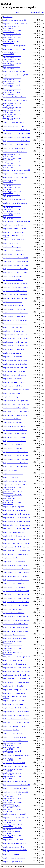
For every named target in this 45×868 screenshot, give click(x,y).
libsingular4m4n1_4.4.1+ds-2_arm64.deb (15, 346)
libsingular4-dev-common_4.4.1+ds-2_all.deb (17, 390)
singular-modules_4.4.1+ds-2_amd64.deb (15, 459)
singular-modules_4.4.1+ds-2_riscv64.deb (16, 265)
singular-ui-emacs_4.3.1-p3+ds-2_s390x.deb (16, 712)
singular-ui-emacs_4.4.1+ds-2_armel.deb (15, 364)
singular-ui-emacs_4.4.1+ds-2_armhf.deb (15, 313)
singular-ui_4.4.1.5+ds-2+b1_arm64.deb (15, 177)
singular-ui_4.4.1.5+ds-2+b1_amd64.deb (15, 101)
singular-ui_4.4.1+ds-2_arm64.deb (13, 331)
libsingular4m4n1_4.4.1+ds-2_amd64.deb (16, 463)
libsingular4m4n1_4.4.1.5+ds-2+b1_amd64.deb (12, 115)
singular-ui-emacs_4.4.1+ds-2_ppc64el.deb (16, 404)
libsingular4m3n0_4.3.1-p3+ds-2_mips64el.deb (13, 499)
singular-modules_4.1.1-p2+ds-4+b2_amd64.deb (12, 803)
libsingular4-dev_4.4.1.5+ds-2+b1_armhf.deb (17, 221)
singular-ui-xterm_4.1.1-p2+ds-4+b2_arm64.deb (13, 821)
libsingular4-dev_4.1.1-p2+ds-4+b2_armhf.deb (12, 759)
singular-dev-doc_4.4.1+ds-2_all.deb (14, 382)
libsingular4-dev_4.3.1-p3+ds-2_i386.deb (15, 631)
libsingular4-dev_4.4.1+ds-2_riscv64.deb (15, 273)
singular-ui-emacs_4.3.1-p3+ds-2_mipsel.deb (17, 518)
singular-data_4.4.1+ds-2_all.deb (13, 386)
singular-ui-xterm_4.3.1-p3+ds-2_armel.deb (16, 591)
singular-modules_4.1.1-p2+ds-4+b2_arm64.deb (12, 829)
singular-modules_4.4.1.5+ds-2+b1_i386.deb (16, 137)
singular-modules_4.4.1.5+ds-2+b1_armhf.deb (12, 214)
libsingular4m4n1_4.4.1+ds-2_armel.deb (15, 371)
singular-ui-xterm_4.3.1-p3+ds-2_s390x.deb (16, 708)
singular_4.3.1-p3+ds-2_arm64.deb (14, 532)
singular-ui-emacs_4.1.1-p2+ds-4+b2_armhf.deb (13, 748)
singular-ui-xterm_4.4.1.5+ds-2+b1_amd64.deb (12, 104)
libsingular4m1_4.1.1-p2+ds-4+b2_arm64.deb (12, 832)
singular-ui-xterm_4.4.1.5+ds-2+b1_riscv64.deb (12, 27)
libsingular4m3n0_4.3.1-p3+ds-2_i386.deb (16, 627)
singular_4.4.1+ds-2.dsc (10, 470)
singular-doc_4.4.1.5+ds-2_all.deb (13, 225)
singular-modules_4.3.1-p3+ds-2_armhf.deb (16, 573)
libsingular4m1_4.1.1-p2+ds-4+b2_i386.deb (16, 781)
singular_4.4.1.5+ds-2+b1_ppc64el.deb (15, 46)
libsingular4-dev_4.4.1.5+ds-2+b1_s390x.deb (17, 170)
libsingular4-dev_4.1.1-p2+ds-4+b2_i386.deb (17, 785)
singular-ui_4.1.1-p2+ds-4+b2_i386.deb (15, 767)
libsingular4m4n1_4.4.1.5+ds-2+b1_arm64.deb (12, 192)
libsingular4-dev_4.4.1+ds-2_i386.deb (14, 441)
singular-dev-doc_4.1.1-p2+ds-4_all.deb (15, 843)
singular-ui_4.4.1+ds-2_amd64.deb (14, 448)
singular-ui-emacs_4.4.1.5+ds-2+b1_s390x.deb (12, 159)
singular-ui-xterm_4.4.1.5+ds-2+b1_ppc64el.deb (12, 53)
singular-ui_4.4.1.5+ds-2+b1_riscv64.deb (15, 24)
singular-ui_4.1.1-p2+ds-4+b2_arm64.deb (16, 818)
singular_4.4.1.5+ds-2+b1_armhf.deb (14, 199)
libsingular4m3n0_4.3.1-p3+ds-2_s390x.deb (16, 719)
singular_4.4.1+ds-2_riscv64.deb (13, 251)
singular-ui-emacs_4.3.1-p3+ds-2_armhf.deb (16, 569)
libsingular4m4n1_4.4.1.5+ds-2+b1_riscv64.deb (12, 38)
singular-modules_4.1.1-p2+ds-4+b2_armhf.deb (12, 752)
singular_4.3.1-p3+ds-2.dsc (11, 730)
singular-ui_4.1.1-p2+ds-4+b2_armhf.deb (15, 741)
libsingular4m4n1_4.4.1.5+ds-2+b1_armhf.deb (12, 218)
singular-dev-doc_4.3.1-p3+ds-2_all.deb (15, 690)
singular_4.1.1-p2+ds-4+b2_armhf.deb (15, 737)
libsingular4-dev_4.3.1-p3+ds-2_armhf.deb (16, 580)
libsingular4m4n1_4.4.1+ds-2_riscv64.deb (16, 269)
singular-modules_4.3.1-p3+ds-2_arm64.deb (16, 547)
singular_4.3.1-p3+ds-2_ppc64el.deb (14, 635)
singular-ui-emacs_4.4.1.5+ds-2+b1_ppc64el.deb (12, 57)
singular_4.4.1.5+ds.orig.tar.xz (12, 247)
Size (42, 12)
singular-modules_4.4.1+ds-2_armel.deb (15, 368)
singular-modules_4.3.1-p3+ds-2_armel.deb (16, 598)
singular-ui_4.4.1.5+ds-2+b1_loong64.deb (16, 75)
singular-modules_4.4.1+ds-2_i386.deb (15, 434)
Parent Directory (8, 17)
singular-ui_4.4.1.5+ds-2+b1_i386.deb (15, 126)
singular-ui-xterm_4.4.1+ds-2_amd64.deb (16, 452)
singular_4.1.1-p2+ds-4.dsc (11, 854)
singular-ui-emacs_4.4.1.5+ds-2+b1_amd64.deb (12, 108)
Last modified (35, 12)
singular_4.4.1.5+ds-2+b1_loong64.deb (15, 71)
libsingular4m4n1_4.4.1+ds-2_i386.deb (15, 437)
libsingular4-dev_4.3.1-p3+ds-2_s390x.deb (16, 723)
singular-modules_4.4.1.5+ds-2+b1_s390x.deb (12, 163)
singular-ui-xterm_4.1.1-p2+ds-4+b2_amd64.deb (13, 796)
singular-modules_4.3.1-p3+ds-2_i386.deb (16, 624)
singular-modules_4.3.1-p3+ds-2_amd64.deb (16, 675)
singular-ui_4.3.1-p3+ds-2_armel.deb (14, 587)
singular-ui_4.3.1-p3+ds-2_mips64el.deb (15, 485)
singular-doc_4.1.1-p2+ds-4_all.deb (14, 840)
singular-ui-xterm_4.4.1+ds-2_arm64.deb (15, 335)
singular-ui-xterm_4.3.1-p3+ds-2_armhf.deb (16, 565)
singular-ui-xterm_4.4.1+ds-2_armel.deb (15, 360)
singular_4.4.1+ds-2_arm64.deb (13, 327)
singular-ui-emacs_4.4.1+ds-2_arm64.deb (16, 338)
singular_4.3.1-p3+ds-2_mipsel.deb (14, 507)
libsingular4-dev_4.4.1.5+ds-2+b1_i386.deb (16, 144)
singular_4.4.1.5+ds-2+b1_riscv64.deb (15, 20)
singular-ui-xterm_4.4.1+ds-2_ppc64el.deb (16, 401)
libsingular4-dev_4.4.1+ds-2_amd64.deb (15, 466)
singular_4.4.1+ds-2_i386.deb (12, 419)
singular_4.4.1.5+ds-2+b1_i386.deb (14, 123)
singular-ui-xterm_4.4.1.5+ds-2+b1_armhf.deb (12, 207)
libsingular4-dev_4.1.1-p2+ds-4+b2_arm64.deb (12, 836)
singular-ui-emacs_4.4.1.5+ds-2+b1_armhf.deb (12, 210)
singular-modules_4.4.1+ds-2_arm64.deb (15, 342)
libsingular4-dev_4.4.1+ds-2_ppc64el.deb (16, 415)
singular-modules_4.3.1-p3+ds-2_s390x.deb (16, 715)
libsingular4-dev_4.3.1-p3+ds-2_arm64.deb (16, 554)
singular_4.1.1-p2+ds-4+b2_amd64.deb (15, 788)
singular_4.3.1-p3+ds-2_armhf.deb (13, 558)
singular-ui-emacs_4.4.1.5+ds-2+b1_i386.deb (17, 134)
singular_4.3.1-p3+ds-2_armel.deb (13, 584)
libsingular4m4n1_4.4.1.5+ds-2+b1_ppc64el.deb (12, 64)
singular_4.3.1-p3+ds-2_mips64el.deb (14, 481)
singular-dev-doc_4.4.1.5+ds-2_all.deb (15, 229)
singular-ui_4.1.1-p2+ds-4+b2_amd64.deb (16, 792)
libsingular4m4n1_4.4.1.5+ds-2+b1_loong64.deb (12, 90)
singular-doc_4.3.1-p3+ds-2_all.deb (14, 686)
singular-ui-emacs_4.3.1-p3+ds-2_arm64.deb (16, 543)
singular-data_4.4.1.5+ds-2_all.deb (13, 232)
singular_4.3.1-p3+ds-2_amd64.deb (14, 660)
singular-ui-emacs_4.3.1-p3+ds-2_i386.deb (16, 620)
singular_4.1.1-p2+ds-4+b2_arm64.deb (15, 814)
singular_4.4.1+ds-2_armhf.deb (12, 302)
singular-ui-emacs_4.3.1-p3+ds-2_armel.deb (16, 595)
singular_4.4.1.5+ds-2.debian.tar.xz (14, 240)
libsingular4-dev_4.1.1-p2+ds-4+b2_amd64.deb (12, 810)
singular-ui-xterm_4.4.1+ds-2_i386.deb (15, 426)
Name (17, 12)
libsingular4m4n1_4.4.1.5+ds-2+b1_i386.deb (17, 141)
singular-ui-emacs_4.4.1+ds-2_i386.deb (15, 430)
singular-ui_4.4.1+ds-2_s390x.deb (13, 280)
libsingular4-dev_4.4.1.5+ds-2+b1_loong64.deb (12, 93)
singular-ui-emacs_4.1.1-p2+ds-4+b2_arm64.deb (13, 825)
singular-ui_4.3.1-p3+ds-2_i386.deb (14, 613)
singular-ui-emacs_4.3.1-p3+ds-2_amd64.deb (17, 671)
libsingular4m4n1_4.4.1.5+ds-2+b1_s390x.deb (12, 166)
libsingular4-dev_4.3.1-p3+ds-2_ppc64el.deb (17, 657)
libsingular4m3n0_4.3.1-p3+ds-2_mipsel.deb (17, 525)
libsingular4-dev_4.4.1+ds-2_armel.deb (15, 375)
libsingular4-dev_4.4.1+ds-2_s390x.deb (15, 298)
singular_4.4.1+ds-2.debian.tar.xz (13, 474)
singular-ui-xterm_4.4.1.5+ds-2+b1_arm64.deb (12, 181)
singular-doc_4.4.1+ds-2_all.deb (13, 379)
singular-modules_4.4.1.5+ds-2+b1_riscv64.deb (12, 35)
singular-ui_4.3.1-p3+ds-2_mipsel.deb (14, 510)
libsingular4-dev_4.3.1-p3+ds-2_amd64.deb (16, 682)
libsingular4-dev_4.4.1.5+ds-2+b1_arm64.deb (12, 196)
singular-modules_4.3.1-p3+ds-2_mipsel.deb (16, 521)
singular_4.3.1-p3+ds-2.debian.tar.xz (14, 726)
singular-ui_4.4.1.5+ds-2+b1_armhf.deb (15, 203)
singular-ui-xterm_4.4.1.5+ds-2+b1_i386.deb (17, 130)
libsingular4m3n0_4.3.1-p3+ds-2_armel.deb (16, 602)
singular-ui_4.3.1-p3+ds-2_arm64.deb (14, 536)
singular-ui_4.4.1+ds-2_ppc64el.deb (14, 397)
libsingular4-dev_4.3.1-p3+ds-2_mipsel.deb (16, 529)
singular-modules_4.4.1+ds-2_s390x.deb (15, 291)
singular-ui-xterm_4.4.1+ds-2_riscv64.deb (16, 258)
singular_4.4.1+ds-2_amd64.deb (13, 445)
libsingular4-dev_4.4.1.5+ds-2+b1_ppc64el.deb (12, 68)
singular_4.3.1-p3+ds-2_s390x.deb (13, 701)
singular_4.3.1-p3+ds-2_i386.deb (13, 609)
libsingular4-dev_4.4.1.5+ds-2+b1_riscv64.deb (12, 42)
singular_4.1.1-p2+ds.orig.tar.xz (13, 862)
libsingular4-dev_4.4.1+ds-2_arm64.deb (15, 349)
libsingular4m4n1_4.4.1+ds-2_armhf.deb (15, 320)
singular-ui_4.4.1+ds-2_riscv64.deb (14, 254)
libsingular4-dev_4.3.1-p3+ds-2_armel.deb (16, 606)
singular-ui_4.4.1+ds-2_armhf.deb (13, 305)
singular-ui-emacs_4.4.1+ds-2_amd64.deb (16, 455)
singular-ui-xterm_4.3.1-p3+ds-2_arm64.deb (16, 540)
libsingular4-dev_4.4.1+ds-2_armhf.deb (15, 324)
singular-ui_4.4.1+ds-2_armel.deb (13, 357)
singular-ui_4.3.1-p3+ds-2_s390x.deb (14, 704)
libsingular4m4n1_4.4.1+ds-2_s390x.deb (15, 295)
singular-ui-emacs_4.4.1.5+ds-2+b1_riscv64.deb (12, 31)
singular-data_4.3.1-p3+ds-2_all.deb (14, 693)
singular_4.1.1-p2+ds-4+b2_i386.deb (14, 763)
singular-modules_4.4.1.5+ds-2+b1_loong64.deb (12, 86)
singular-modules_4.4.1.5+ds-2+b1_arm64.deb (12, 188)
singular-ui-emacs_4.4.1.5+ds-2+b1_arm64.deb (12, 185)
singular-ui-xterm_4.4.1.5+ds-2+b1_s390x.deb (12, 155)
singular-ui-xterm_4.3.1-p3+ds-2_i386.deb (16, 616)
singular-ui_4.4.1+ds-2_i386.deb (13, 423)
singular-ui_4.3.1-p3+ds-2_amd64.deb (15, 664)
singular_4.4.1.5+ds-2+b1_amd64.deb (14, 97)
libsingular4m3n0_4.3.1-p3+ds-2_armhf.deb (16, 576)
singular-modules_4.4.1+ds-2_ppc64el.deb (16, 408)
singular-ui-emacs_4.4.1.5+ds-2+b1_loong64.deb (12, 82)
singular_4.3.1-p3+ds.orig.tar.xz (13, 734)
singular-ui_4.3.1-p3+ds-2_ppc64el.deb (15, 638)
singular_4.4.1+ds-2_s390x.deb (12, 276)
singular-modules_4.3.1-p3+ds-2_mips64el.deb (12, 496)
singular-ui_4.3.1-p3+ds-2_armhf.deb (14, 562)
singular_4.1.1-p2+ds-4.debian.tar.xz (14, 858)
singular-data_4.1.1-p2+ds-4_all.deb (14, 847)
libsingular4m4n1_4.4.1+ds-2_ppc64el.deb (16, 412)
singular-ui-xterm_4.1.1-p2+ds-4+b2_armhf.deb (13, 745)
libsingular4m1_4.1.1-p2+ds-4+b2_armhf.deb (17, 756)
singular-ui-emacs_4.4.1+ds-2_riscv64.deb (16, 262)
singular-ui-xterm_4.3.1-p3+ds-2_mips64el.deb (13, 488)
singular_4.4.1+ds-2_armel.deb (12, 353)
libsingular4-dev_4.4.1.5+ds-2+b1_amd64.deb (12, 119)
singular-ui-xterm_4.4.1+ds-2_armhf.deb (15, 309)
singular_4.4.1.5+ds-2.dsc (11, 243)
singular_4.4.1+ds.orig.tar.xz (12, 477)
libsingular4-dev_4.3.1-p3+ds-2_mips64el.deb (12, 503)
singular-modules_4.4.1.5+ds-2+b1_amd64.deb (12, 112)
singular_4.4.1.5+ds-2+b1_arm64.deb (14, 174)
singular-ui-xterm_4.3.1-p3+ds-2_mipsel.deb (16, 514)
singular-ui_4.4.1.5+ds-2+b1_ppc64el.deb (16, 49)
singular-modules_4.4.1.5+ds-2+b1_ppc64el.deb (12, 60)
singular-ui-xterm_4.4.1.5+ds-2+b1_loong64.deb (12, 79)
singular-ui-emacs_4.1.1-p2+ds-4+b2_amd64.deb (13, 799)
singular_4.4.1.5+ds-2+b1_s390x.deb (14, 148)
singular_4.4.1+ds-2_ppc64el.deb (13, 393)
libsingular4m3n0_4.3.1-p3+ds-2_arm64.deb (16, 551)
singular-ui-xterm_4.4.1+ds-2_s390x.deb (15, 284)
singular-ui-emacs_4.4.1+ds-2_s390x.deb (15, 287)
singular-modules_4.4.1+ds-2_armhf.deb (15, 316)
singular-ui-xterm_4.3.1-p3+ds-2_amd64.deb (16, 668)
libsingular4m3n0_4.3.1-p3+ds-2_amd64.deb (17, 679)
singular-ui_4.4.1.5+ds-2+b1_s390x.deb (15, 152)
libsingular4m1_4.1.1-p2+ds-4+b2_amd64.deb (12, 807)
